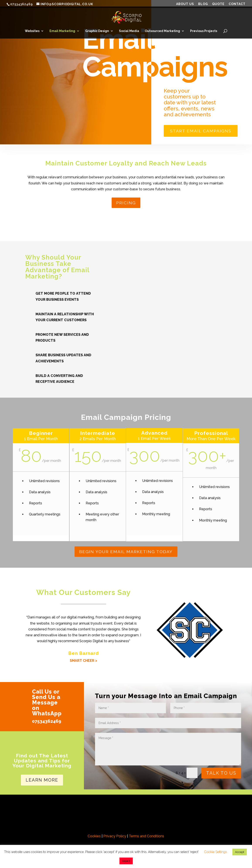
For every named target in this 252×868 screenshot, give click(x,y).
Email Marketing (62, 31)
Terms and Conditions (146, 838)
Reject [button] (126, 861)
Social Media (129, 31)
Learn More (42, 782)
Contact (237, 4)
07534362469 (47, 724)
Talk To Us (221, 775)
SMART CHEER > (83, 663)
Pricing (126, 204)
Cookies (94, 838)
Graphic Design (97, 31)
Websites (32, 31)
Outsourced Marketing (162, 31)
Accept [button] (240, 852)
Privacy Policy (115, 838)
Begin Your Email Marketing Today (126, 554)
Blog (203, 4)
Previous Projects (204, 31)
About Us (185, 4)
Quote (218, 4)
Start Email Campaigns (204, 132)
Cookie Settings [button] (215, 852)
